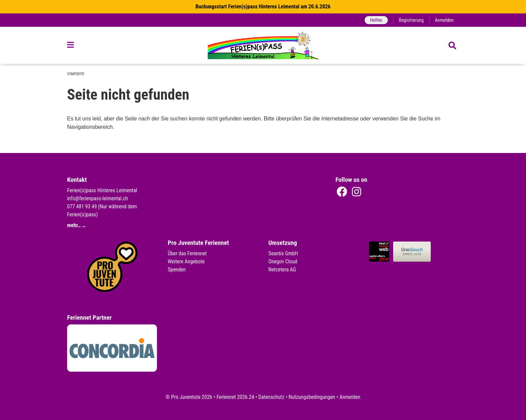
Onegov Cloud (283, 261)
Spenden (177, 270)
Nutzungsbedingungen (312, 397)
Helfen (375, 20)
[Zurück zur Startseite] (263, 46)
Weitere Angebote (187, 261)
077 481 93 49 (82, 206)
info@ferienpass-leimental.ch (98, 198)
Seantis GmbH (283, 253)
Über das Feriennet (188, 253)
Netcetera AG (282, 270)
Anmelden (444, 20)
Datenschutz (271, 397)
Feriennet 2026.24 (234, 397)
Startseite (76, 74)
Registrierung (411, 20)
